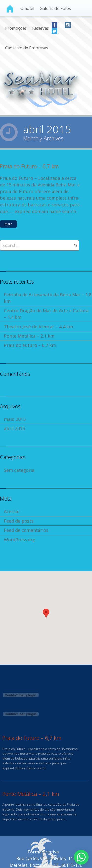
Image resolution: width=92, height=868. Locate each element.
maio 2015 (15, 419)
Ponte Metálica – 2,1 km (29, 336)
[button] (46, 613)
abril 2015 (14, 428)
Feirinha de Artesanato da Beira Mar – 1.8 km (48, 298)
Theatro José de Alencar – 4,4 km (39, 327)
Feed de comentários (26, 530)
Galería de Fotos (55, 8)
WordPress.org (20, 540)
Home (10, 9)
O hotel (27, 8)
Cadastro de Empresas (27, 48)
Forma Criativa (43, 852)
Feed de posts (19, 521)
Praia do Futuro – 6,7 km (29, 166)
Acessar (12, 511)
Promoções (16, 28)
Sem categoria (19, 470)
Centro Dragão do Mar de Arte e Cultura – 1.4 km (46, 314)
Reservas (40, 28)
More (8, 224)
